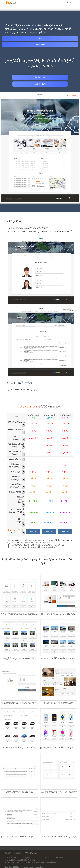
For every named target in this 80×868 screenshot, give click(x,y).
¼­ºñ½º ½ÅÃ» (40, 44)
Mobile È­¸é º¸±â (60, 77)
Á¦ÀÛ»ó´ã (40, 39)
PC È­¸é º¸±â (20, 77)
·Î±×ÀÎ (70, 3)
